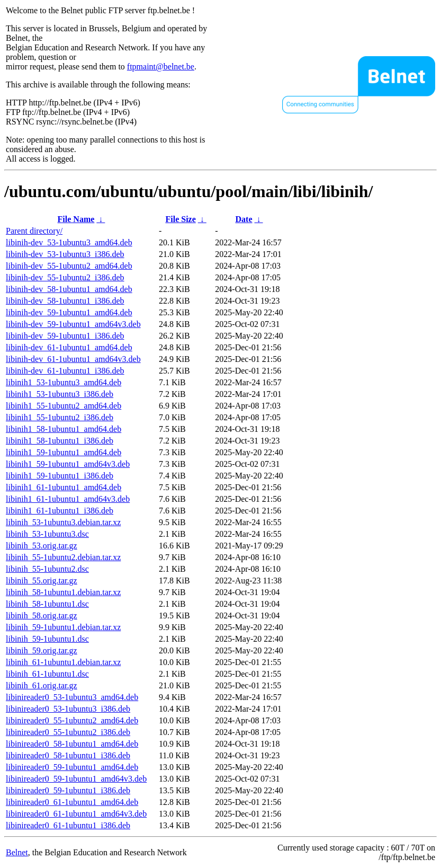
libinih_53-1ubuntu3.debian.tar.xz (63, 522)
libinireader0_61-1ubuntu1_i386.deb (68, 825)
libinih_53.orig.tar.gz (42, 546)
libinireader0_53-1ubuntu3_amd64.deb (72, 697)
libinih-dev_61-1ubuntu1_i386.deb (65, 371)
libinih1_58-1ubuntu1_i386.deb (60, 441)
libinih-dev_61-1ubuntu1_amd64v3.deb (73, 359)
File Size (180, 219)
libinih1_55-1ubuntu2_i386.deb (60, 417)
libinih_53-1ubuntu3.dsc (47, 534)
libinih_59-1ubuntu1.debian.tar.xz (63, 627)
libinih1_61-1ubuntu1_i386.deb (60, 511)
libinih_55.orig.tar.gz (42, 581)
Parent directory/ (34, 231)
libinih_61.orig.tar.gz (42, 685)
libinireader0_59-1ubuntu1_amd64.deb (72, 767)
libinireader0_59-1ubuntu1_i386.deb (68, 790)
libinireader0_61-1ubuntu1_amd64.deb (72, 802)
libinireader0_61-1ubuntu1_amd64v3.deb (76, 814)
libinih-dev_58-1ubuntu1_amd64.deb (69, 289)
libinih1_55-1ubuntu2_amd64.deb (64, 406)
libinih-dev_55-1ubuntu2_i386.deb (65, 277)
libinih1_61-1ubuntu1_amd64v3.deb (68, 499)
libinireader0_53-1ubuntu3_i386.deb (68, 709)
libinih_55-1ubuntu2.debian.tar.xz (63, 557)
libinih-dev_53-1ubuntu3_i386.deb (65, 254)
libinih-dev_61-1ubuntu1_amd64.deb (69, 347)
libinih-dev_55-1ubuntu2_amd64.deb (69, 266)
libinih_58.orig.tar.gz (42, 615)
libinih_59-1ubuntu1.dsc (47, 639)
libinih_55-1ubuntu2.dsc (47, 569)
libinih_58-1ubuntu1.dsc (47, 604)
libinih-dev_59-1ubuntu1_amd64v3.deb (73, 324)
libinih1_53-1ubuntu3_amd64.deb (64, 382)
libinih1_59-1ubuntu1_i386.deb (60, 476)
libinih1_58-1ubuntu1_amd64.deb (64, 429)
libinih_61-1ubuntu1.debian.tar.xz (63, 662)
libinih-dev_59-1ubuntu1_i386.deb (65, 336)
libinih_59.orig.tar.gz (42, 650)
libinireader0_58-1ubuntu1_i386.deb (68, 755)
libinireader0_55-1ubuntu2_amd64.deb (72, 720)
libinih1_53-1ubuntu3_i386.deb (60, 394)
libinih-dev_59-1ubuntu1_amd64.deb (69, 312)
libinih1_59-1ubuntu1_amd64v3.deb (68, 464)
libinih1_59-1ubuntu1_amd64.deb (64, 452)
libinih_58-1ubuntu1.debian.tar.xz (63, 592)
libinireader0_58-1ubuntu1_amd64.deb (72, 744)
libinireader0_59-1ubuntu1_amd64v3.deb (76, 779)
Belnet (17, 852)
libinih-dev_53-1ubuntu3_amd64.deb (69, 242)
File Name (76, 219)
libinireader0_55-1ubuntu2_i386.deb (68, 732)
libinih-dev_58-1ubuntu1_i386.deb (65, 301)
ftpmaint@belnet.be (161, 67)
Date (244, 219)
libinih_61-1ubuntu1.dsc (47, 674)
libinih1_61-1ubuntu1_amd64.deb (64, 487)
